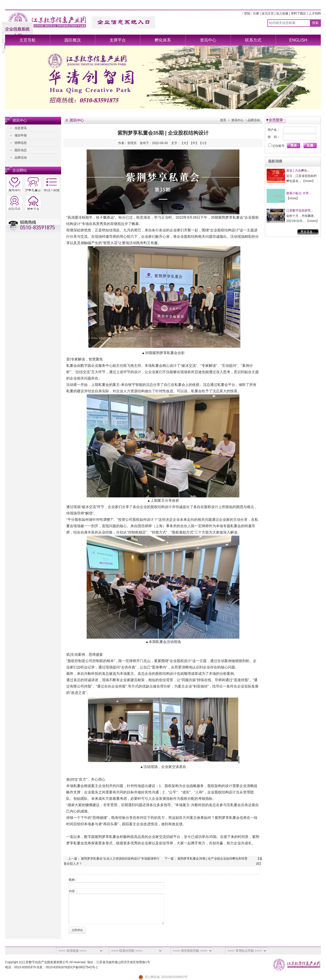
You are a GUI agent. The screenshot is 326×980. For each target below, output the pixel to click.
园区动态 (21, 150)
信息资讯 (21, 128)
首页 (223, 120)
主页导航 (28, 40)
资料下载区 (298, 13)
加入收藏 (282, 13)
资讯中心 (208, 40)
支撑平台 (118, 40)
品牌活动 (21, 158)
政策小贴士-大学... (299, 193)
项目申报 (21, 135)
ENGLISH (298, 40)
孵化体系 (163, 40)
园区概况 (73, 40)
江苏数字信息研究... (300, 211)
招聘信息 (21, 143)
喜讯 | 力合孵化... (298, 171)
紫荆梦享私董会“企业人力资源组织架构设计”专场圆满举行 (120, 859)
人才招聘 (315, 13)
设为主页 (268, 13)
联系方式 (253, 40)
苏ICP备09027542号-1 (83, 967)
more (308, 181)
